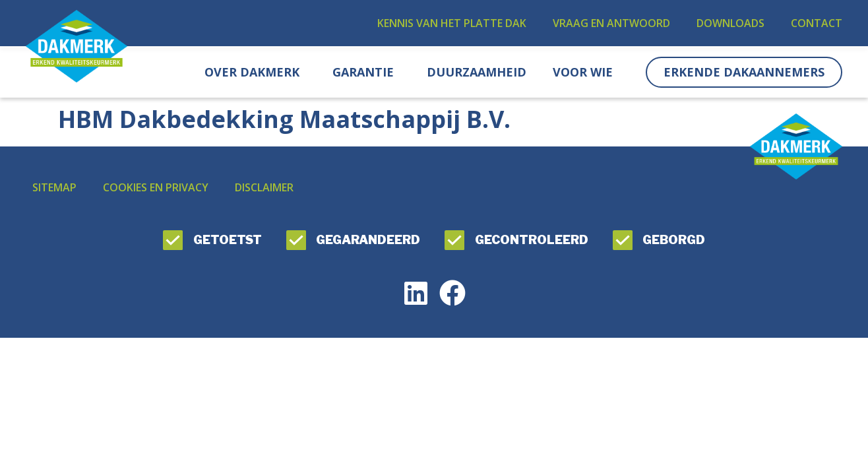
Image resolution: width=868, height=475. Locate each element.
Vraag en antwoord (611, 23)
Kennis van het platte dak (452, 23)
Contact (817, 23)
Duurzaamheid (477, 72)
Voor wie (586, 72)
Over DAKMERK (255, 72)
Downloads (730, 23)
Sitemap (54, 187)
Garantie (366, 72)
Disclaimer (264, 187)
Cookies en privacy (156, 187)
